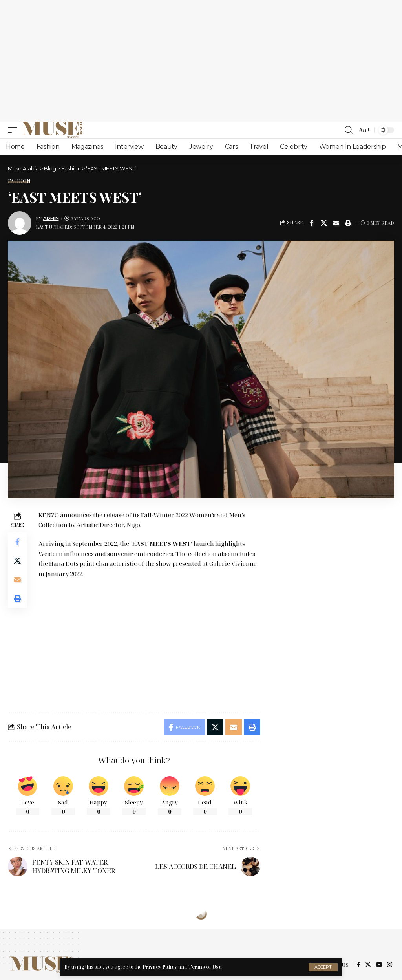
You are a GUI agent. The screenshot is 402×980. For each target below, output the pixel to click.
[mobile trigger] (15, 130)
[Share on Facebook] (312, 223)
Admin (51, 218)
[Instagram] (390, 965)
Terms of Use (205, 967)
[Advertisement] (201, 61)
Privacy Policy (160, 967)
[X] (368, 965)
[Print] (348, 223)
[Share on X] (324, 223)
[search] (349, 130)
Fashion (19, 181)
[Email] (336, 223)
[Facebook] (359, 965)
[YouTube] (379, 965)
